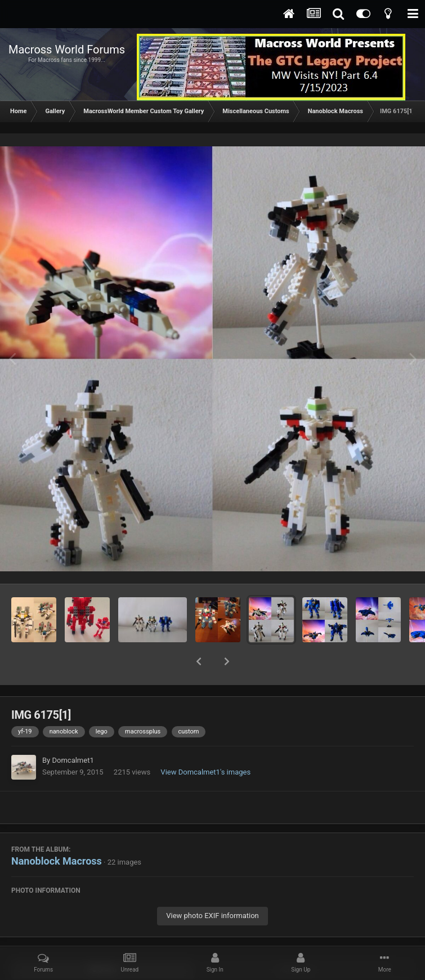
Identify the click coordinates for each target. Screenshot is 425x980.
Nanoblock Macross (57, 832)
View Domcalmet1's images (205, 743)
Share (103, 940)
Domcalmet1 (73, 731)
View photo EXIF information (212, 886)
